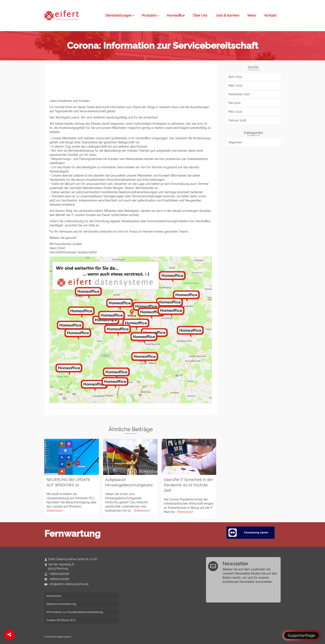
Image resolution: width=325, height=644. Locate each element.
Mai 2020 (235, 103)
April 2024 (235, 77)
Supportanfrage (301, 635)
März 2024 (235, 85)
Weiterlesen (55, 511)
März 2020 (235, 112)
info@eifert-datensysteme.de (66, 584)
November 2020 (239, 94)
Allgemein (235, 142)
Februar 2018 (237, 120)
